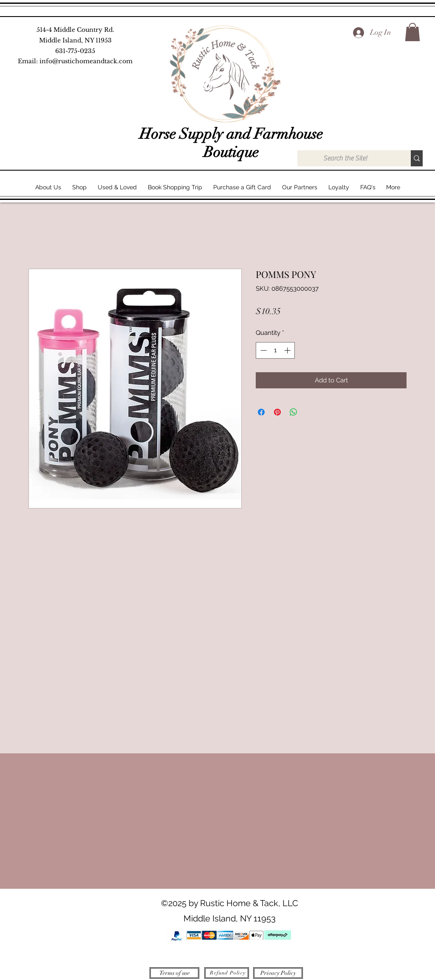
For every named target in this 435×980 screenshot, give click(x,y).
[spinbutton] (275, 350)
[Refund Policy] (227, 973)
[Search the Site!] (345, 158)
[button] (412, 32)
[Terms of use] (174, 973)
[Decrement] (263, 350)
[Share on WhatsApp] (294, 412)
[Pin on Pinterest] (277, 412)
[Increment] (288, 350)
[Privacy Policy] (278, 973)
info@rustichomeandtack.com (86, 61)
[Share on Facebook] (261, 412)
